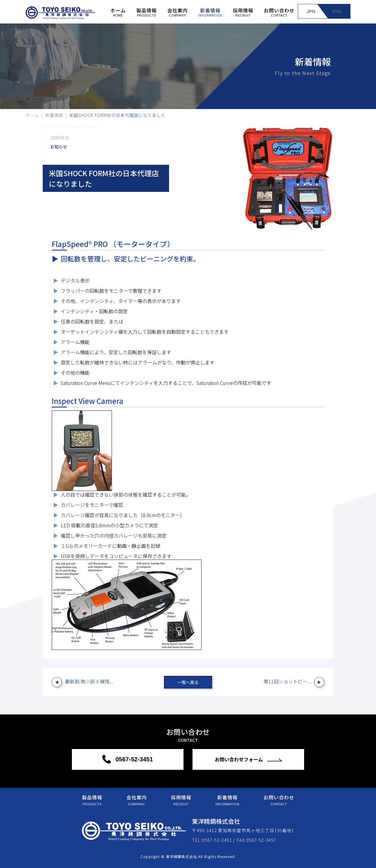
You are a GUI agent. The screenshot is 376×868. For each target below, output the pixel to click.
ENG (337, 11)
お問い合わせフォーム (239, 759)
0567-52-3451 (133, 759)
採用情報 (243, 12)
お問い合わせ (279, 12)
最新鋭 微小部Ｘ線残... (89, 681)
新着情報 (210, 12)
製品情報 (146, 12)
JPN (311, 11)
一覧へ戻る (188, 682)
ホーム (118, 12)
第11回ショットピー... (287, 681)
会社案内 (177, 12)
